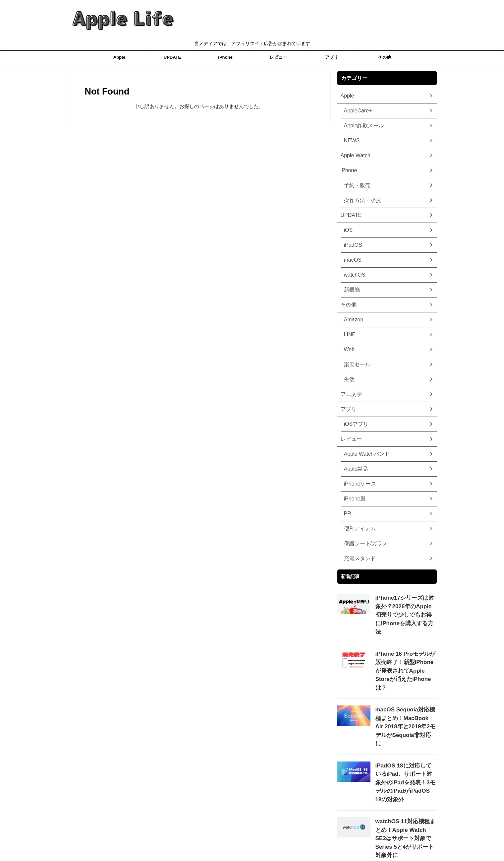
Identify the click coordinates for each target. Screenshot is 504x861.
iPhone (225, 57)
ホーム (262, 840)
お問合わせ (288, 840)
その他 (385, 57)
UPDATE (172, 57)
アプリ (332, 57)
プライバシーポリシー (226, 840)
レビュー (278, 57)
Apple (119, 57)
